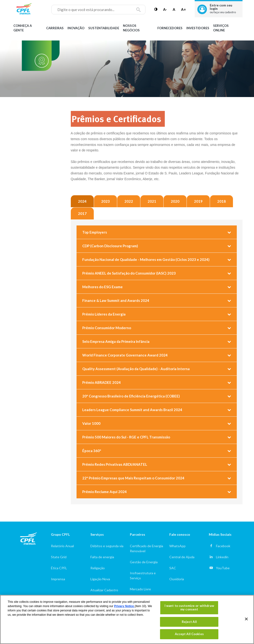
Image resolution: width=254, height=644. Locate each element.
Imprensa (58, 579)
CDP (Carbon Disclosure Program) (110, 246)
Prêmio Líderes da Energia (104, 314)
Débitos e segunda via (107, 546)
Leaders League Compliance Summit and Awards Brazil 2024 (132, 410)
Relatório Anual (62, 546)
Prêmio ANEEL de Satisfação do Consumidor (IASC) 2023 (129, 273)
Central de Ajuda (182, 557)
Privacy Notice (124, 606)
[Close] (246, 619)
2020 (175, 201)
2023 (105, 201)
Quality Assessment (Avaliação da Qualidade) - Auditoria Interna (136, 369)
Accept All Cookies (189, 634)
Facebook (223, 546)
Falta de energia (102, 557)
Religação (98, 568)
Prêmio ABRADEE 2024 (102, 382)
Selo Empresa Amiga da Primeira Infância (116, 341)
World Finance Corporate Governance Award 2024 (125, 355)
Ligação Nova (100, 579)
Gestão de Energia (144, 562)
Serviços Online (221, 28)
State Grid (59, 557)
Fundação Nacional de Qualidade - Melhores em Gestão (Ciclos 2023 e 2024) (146, 259)
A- (165, 9)
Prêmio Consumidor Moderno (107, 328)
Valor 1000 (91, 423)
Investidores (198, 28)
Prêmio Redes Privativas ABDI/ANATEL (115, 464)
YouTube (223, 568)
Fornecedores (170, 28)
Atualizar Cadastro (104, 590)
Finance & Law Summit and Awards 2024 (116, 300)
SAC (173, 568)
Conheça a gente (23, 28)
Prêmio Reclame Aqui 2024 (105, 492)
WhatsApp (177, 546)
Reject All (189, 622)
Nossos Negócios (131, 28)
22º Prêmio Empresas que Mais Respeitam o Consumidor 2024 (133, 478)
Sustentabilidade (104, 28)
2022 (129, 201)
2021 (152, 201)
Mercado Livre (140, 589)
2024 (82, 201)
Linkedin (222, 557)
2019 (198, 201)
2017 (82, 213)
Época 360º (92, 451)
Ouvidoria (177, 579)
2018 (221, 201)
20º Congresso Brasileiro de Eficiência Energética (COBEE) (131, 396)
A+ (183, 9)
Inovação (76, 28)
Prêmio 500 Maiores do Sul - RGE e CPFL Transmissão (126, 437)
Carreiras (55, 28)
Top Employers (95, 232)
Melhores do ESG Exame (102, 287)
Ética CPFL (59, 568)
